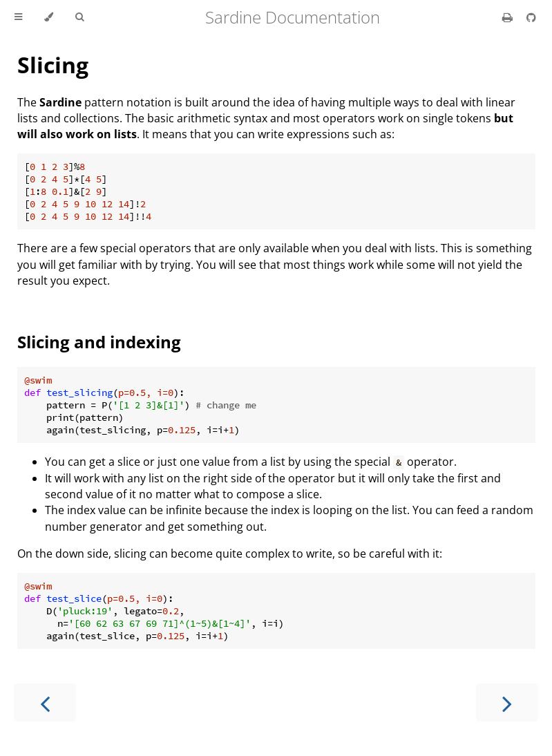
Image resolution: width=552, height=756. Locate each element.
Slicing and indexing (99, 342)
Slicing (53, 65)
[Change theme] (49, 17)
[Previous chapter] (45, 702)
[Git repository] (531, 17)
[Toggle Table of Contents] (18, 17)
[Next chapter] (507, 702)
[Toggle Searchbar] (79, 17)
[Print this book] (509, 17)
